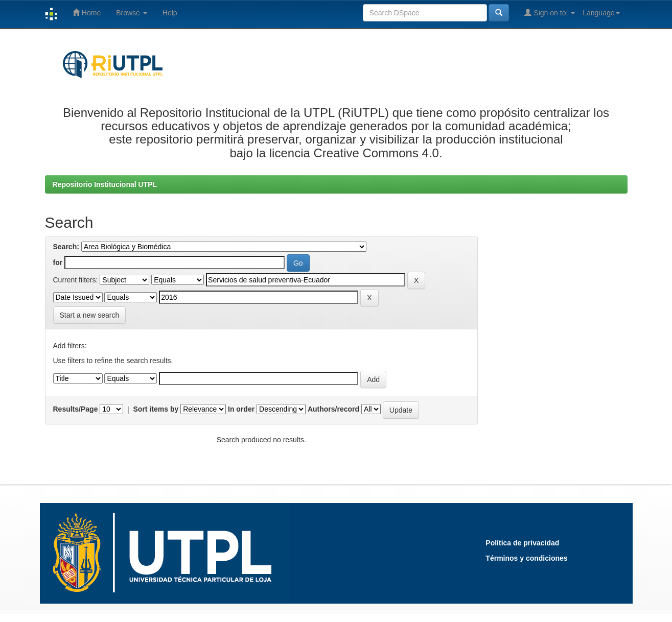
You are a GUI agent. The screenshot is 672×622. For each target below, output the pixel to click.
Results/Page (76, 409)
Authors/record (333, 409)
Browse (132, 13)
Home (87, 13)
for (58, 262)
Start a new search (90, 315)
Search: (66, 247)
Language (601, 13)
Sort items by (156, 409)
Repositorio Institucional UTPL (105, 184)
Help (170, 13)
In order (241, 409)
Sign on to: (550, 13)
